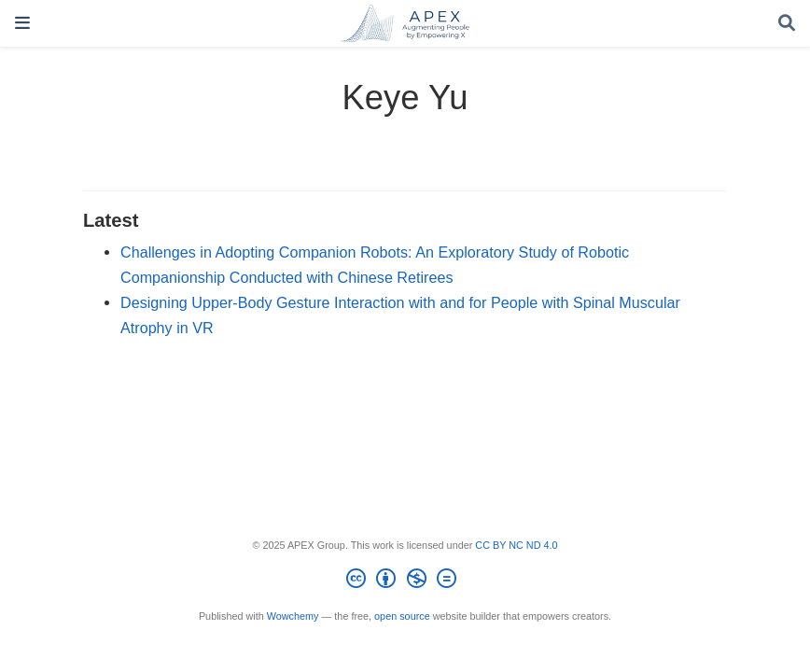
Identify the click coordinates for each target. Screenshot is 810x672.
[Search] (787, 24)
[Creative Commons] (405, 581)
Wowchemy (293, 616)
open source (402, 616)
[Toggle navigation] (22, 23)
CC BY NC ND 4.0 (516, 545)
